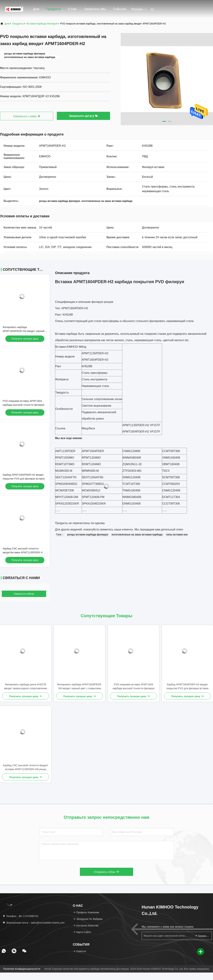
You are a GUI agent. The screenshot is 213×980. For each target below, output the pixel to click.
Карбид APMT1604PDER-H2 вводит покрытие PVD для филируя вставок (188, 686)
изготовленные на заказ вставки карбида (137, 535)
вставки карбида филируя (42, 24)
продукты (18, 24)
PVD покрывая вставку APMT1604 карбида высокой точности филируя (134, 686)
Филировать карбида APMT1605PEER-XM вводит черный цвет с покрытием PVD (24, 331)
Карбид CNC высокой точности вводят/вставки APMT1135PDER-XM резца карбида (24, 552)
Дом (36, 9)
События (120, 9)
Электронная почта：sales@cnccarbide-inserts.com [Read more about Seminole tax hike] (34, 923)
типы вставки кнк (177, 535)
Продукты (54, 9)
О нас (72, 9)
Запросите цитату (83, 116)
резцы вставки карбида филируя (88, 535)
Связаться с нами (27, 116)
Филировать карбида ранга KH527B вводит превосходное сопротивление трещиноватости (26, 687)
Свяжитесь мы (95, 9)
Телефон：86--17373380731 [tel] (21, 916)
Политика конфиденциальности (22, 969)
